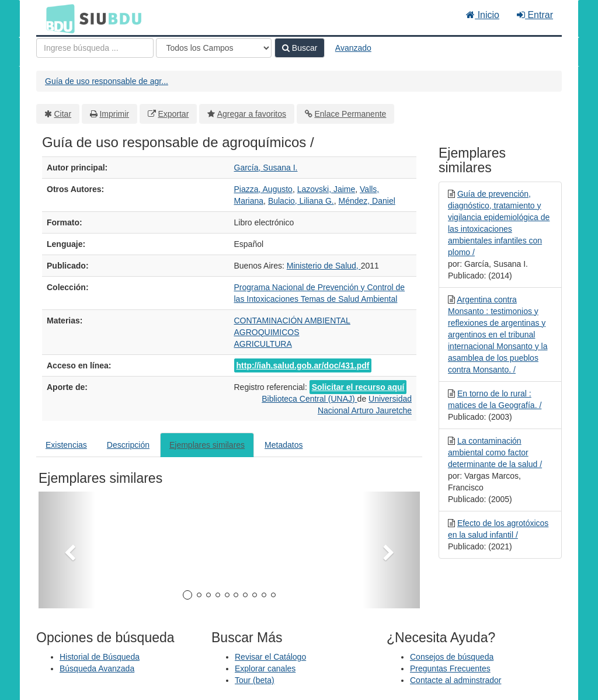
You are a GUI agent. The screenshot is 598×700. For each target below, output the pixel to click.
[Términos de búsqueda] (95, 48)
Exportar (173, 114)
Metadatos (284, 445)
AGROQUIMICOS (267, 332)
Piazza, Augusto (263, 189)
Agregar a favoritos (252, 114)
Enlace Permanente (350, 114)
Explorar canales (265, 668)
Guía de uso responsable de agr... (107, 81)
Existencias (66, 445)
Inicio (483, 15)
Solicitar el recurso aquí (358, 387)
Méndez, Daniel (367, 201)
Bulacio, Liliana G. (301, 201)
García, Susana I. (266, 168)
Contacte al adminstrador (456, 680)
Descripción (128, 445)
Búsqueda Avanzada (97, 668)
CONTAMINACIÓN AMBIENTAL (292, 321)
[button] (67, 550)
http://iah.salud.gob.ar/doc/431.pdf (303, 365)
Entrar (535, 15)
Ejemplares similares (207, 445)
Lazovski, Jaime (326, 189)
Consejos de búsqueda (452, 657)
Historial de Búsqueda (100, 657)
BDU (57, 18)
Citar (63, 114)
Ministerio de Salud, (324, 266)
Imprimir (114, 114)
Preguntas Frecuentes (450, 668)
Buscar (300, 48)
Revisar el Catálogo (270, 657)
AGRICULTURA (263, 344)
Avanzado (353, 48)
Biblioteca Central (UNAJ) (309, 399)
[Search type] (214, 48)
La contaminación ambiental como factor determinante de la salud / (495, 452)
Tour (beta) (255, 680)
